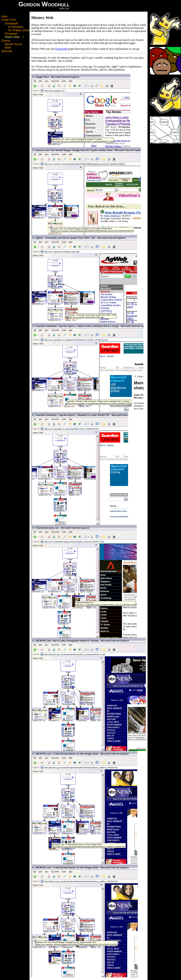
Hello (4, 16)
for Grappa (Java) (19, 30)
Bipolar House (13, 44)
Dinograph (11, 34)
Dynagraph (11, 23)
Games (6, 41)
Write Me (7, 51)
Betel (8, 48)
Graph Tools (9, 20)
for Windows (16, 27)
